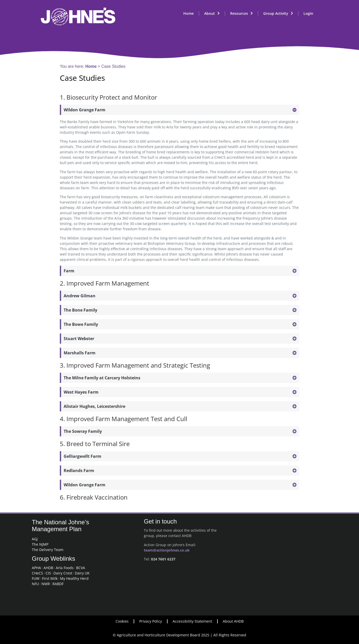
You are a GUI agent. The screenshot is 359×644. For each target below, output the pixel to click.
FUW (36, 578)
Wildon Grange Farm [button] (85, 110)
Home (189, 13)
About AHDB (233, 621)
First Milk (50, 578)
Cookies (122, 621)
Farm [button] (69, 271)
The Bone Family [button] (80, 310)
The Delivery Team (48, 550)
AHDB (48, 568)
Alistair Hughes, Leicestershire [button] (94, 406)
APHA (36, 568)
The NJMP (40, 544)
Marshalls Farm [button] (80, 353)
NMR (46, 584)
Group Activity (278, 14)
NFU (35, 584)
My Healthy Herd (74, 578)
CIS (48, 573)
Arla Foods (65, 568)
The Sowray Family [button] (83, 431)
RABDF (58, 584)
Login (308, 13)
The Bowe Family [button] (81, 324)
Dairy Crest (63, 573)
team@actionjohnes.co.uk (167, 550)
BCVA (81, 568)
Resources (241, 14)
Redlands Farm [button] (79, 471)
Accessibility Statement (192, 621)
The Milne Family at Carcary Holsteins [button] (102, 378)
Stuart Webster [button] (79, 339)
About (212, 14)
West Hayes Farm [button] (81, 392)
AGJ (35, 539)
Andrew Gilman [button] (80, 296)
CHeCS (37, 573)
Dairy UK (82, 573)
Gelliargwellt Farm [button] (82, 456)
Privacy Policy (151, 621)
